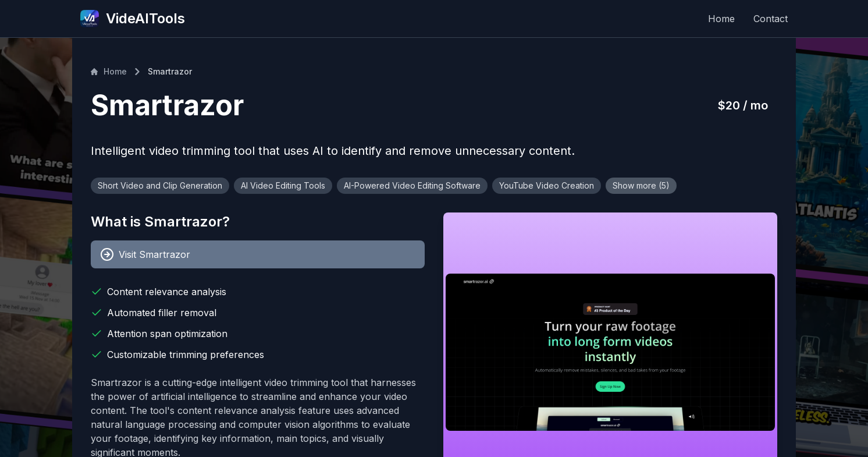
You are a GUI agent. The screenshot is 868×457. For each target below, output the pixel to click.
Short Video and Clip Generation (160, 185)
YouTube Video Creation (547, 185)
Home (721, 19)
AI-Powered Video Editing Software (412, 185)
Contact (771, 19)
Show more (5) (641, 185)
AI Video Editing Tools (283, 185)
